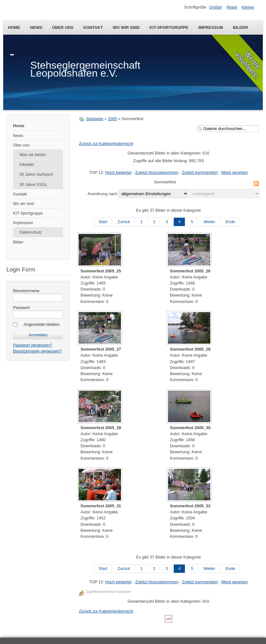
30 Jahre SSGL (33, 185)
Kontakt (93, 27)
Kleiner (248, 7)
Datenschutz (31, 232)
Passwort (21, 308)
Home (14, 27)
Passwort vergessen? (32, 345)
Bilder (241, 27)
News (36, 27)
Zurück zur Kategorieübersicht (106, 144)
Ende (230, 222)
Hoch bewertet (119, 172)
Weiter (210, 222)
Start (103, 222)
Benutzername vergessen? (37, 351)
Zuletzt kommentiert (200, 172)
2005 (112, 119)
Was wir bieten (33, 155)
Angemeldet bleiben (42, 324)
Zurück (124, 222)
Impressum (211, 27)
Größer (216, 7)
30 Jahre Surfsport (36, 174)
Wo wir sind (126, 27)
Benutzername (26, 291)
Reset (232, 7)
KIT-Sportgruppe (169, 27)
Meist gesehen (235, 172)
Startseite (94, 119)
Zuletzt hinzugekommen (157, 172)
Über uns (63, 27)
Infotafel (27, 164)
